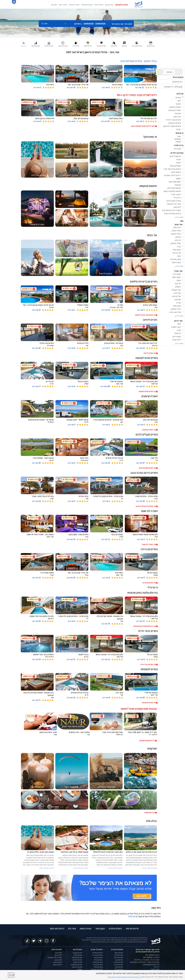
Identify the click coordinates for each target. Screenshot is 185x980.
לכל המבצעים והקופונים (147, 741)
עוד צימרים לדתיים (150, 353)
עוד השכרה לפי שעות (149, 544)
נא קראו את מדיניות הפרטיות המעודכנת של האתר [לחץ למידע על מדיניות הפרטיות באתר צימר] (124, 977)
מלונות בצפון (58, 965)
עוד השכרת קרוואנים (149, 430)
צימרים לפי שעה (77, 967)
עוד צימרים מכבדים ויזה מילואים (145, 315)
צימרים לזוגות (99, 5)
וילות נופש (58, 953)
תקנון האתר (100, 929)
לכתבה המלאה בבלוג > (46, 868)
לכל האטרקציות (150, 813)
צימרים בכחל (98, 960)
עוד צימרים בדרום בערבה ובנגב (146, 506)
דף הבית (156, 967)
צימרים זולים (78, 955)
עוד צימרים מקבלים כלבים (147, 468)
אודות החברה (155, 969)
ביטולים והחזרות (115, 929)
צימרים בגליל (119, 969)
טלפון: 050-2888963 (152, 955)
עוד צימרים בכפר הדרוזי (148, 664)
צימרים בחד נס (98, 955)
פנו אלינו (132, 916)
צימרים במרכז (119, 955)
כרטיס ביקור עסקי (57, 929)
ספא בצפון (58, 960)
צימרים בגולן (119, 967)
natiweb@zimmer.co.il (151, 964)
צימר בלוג (72, 929)
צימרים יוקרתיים (77, 957)
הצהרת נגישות (86, 929)
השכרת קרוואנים (74, 5)
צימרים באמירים (97, 953)
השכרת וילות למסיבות (55, 957)
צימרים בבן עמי (98, 965)
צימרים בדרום (119, 957)
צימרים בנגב (119, 960)
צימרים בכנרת (118, 965)
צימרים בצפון (109, 5)
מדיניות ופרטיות (132, 929)
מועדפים (54, 5)
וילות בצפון (58, 955)
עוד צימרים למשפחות (149, 703)
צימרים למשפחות (87, 5)
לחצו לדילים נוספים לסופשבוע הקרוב (143, 126)
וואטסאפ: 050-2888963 (151, 957)
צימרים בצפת (98, 967)
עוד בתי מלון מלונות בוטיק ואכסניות (144, 626)
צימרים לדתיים (77, 960)
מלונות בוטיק (58, 962)
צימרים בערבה (118, 962)
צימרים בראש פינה (97, 969)
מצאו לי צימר (63, 5)
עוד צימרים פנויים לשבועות (147, 391)
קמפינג (80, 969)
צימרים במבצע (77, 953)
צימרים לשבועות (122, 5)
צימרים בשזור (98, 957)
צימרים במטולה (98, 962)
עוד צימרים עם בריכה (149, 583)
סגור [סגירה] (11, 975)
